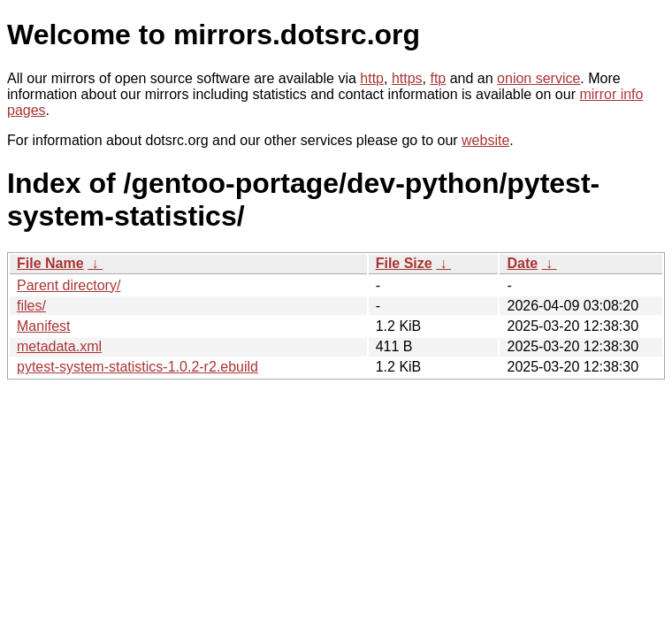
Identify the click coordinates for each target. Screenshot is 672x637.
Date (522, 263)
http (372, 78)
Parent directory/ (69, 285)
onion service (538, 78)
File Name (50, 263)
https (407, 78)
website (485, 140)
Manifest (43, 326)
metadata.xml (59, 346)
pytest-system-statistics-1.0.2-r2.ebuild (137, 367)
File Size (404, 263)
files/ (31, 306)
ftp (438, 78)
